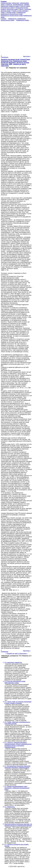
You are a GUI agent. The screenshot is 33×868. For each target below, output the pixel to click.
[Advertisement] (16, 37)
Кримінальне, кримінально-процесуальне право (13, 13)
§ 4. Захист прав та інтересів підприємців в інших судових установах (18, 702)
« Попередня (5, 56)
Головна (3, 19)
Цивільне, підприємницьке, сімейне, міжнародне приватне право (15, 5)
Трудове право (11, 12)
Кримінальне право (23, 20)
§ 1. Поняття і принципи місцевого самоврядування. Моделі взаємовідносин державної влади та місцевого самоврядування (18, 745)
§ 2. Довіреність (10, 807)
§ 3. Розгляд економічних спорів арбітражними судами (15, 682)
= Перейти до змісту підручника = (16, 654)
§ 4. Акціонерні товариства (13, 662)
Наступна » (27, 56)
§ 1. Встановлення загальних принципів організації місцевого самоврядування (17, 767)
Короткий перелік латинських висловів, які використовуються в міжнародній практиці (18, 825)
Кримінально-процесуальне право (12, 16)
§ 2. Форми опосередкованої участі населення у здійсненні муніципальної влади (17, 788)
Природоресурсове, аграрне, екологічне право (15, 8)
